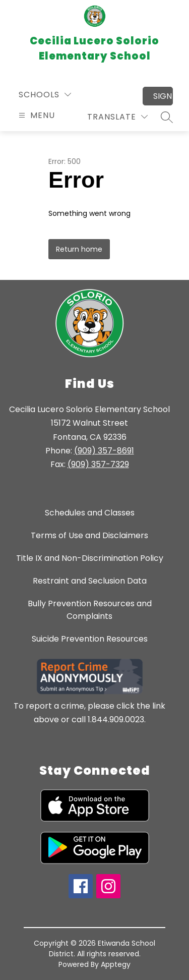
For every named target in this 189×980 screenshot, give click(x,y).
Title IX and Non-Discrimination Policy (90, 558)
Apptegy (116, 964)
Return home (79, 249)
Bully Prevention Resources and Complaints (90, 610)
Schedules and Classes (90, 513)
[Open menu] (36, 115)
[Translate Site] (117, 117)
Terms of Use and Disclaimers (89, 535)
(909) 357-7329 (98, 464)
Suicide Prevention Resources (90, 639)
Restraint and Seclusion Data (90, 581)
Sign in (163, 96)
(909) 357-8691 (104, 451)
